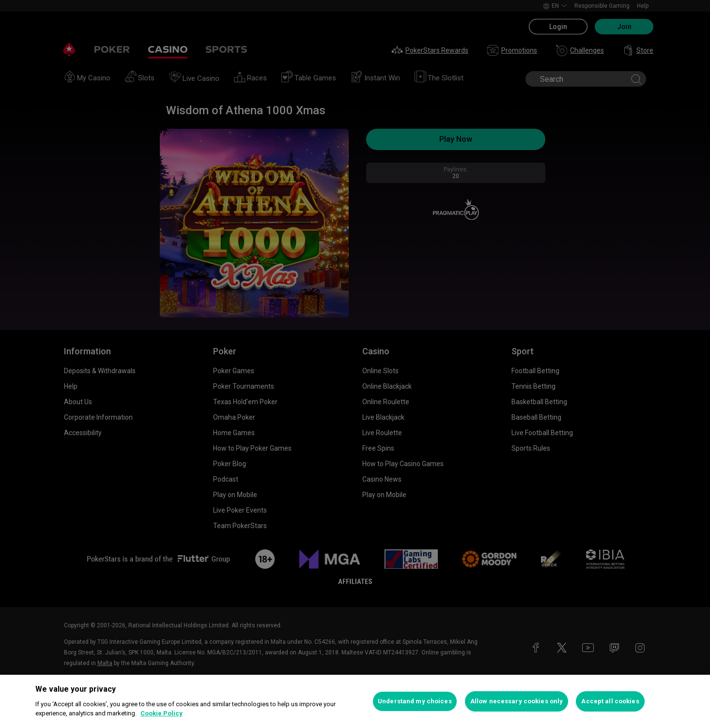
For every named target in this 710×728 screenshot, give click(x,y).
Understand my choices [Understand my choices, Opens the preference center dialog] (415, 701)
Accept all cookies (610, 701)
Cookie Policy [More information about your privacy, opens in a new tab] (162, 713)
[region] (355, 701)
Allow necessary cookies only (517, 701)
